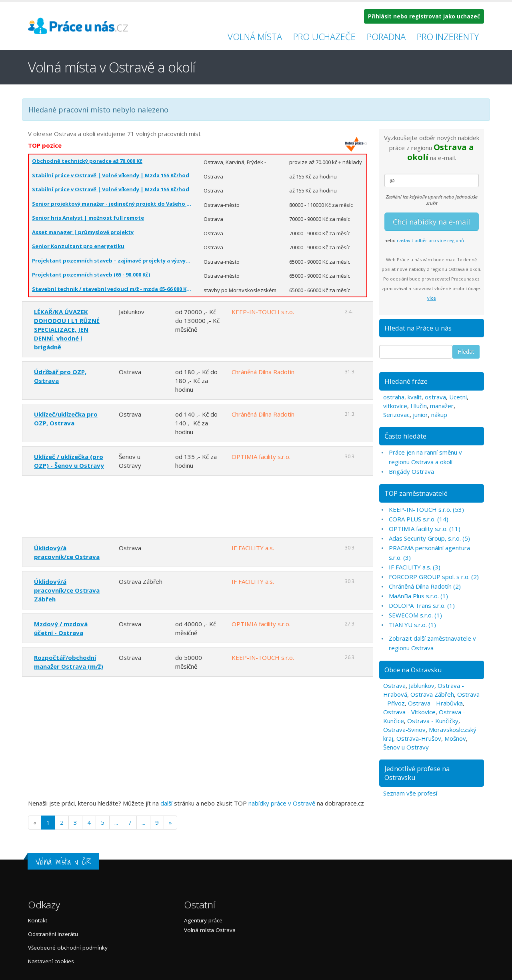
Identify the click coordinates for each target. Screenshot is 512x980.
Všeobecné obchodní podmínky (68, 948)
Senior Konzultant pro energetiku (78, 246)
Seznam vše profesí (410, 793)
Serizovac (396, 415)
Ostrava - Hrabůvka (435, 703)
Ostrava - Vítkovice (409, 712)
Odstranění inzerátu (53, 934)
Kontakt (38, 920)
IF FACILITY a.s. (253, 548)
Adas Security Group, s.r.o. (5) (429, 538)
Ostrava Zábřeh (432, 694)
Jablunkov (422, 685)
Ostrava (394, 685)
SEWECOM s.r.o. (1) (415, 615)
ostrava (435, 397)
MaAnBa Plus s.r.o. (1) (418, 596)
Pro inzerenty (448, 36)
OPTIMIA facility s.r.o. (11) (425, 529)
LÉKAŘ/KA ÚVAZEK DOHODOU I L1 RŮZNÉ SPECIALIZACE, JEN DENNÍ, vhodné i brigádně (67, 329)
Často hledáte (405, 436)
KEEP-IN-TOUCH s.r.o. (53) (426, 509)
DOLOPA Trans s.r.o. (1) (422, 605)
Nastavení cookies (51, 961)
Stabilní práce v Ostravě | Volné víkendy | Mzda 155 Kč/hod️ (111, 175)
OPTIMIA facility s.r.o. (261, 457)
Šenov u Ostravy (406, 747)
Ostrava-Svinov (404, 729)
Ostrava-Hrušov (419, 738)
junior (420, 415)
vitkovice (395, 406)
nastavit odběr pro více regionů (430, 240)
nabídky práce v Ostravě (282, 803)
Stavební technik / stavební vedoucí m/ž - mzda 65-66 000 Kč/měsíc (112, 289)
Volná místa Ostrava (210, 930)
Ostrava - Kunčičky (433, 721)
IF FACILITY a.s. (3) (415, 567)
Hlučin (419, 406)
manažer (442, 406)
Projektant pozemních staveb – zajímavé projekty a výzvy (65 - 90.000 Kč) (112, 261)
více (432, 298)
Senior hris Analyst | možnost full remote (88, 218)
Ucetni (458, 397)
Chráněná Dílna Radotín (263, 372)
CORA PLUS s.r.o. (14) (419, 519)
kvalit (415, 397)
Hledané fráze (406, 381)
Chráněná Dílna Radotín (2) (425, 586)
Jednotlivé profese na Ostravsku (417, 773)
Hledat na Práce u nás (418, 328)
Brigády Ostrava (411, 471)
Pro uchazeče (324, 36)
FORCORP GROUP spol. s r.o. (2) (434, 577)
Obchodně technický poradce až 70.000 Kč (87, 161)
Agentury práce (203, 920)
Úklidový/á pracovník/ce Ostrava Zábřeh (67, 590)
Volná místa (255, 36)
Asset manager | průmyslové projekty (83, 232)
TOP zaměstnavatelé (416, 493)
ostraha (394, 397)
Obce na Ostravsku (413, 670)
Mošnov (455, 738)
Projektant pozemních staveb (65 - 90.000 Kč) (91, 275)
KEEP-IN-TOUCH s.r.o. (263, 312)
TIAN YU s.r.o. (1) (412, 625)
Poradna (386, 36)
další (166, 803)
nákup (439, 415)
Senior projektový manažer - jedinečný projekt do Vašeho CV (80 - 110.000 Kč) (112, 204)
